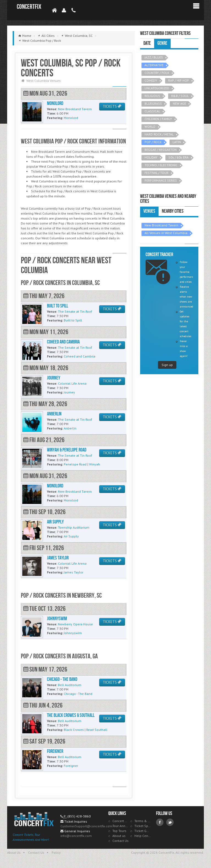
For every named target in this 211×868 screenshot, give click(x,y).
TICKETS (112, 106)
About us (119, 836)
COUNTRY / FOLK (157, 73)
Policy (56, 852)
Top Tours (119, 831)
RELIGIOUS (152, 96)
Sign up (167, 365)
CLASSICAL (152, 111)
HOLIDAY (151, 157)
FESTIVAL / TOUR (156, 173)
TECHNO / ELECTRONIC (161, 165)
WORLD (150, 127)
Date (147, 43)
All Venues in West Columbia (166, 233)
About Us (14, 852)
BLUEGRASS (153, 103)
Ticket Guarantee (143, 831)
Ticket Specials (143, 826)
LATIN (177, 142)
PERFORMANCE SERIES (161, 180)
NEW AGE (179, 103)
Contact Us (120, 841)
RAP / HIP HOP (179, 80)
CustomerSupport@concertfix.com (86, 826)
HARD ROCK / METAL (159, 134)
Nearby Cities (173, 211)
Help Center (143, 836)
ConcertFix (29, 7)
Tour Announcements (121, 826)
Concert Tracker (121, 821)
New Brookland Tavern (161, 225)
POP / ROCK (153, 142)
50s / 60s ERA (178, 157)
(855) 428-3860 (79, 816)
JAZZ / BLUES (154, 57)
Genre (162, 43)
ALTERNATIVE (154, 65)
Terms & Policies (143, 821)
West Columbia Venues (44, 81)
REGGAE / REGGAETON (161, 150)
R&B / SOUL (180, 96)
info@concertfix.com (76, 836)
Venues (149, 211)
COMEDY (151, 80)
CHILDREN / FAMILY (158, 119)
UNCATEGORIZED (157, 88)
